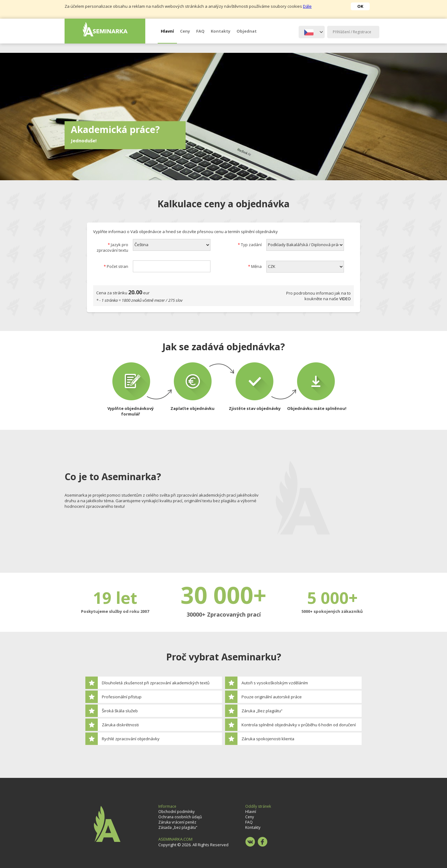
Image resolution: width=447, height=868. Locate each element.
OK (360, 6)
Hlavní (167, 31)
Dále (307, 6)
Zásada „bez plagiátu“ (178, 827)
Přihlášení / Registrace (352, 32)
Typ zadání (250, 245)
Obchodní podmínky (176, 812)
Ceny (185, 31)
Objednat (247, 31)
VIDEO (345, 299)
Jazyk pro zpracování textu (112, 247)
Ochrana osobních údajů (180, 817)
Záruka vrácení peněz (177, 822)
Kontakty (221, 31)
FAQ (200, 31)
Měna (255, 266)
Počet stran (116, 266)
